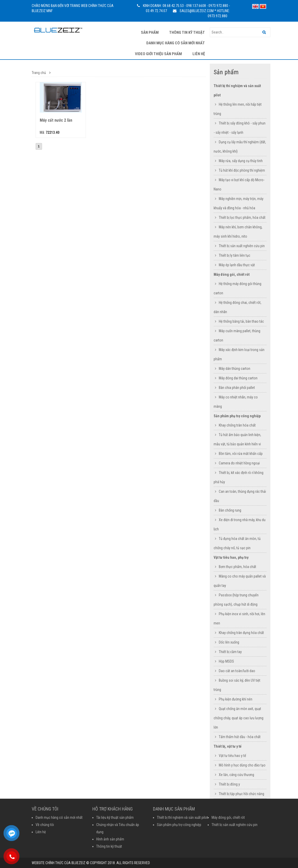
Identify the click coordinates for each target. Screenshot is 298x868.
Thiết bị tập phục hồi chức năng (241, 794)
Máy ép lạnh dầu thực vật (237, 265)
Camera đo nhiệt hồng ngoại (239, 463)
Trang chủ (39, 73)
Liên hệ (199, 54)
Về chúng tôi (45, 825)
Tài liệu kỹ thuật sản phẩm (115, 817)
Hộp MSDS (226, 661)
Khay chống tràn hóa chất (237, 425)
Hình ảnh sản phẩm (110, 839)
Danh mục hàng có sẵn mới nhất (176, 43)
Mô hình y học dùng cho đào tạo (242, 765)
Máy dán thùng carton (235, 369)
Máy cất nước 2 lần (56, 120)
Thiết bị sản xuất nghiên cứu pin (242, 246)
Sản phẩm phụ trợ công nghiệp (237, 416)
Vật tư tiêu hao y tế (232, 756)
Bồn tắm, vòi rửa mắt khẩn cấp (241, 454)
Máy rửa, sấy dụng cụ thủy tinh (241, 161)
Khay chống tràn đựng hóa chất (241, 633)
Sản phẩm (150, 32)
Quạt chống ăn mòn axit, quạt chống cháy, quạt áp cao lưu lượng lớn (239, 718)
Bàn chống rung (230, 510)
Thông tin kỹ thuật (187, 32)
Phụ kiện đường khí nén (236, 699)
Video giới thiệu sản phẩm (158, 54)
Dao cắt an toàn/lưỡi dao (237, 671)
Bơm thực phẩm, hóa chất (237, 567)
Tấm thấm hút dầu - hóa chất (240, 737)
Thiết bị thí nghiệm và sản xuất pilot (182, 817)
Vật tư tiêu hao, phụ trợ (231, 557)
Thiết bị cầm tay (230, 652)
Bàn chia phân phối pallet (237, 388)
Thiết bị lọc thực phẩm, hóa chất (242, 218)
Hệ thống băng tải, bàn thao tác (241, 321)
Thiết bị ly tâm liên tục (235, 255)
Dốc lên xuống (229, 642)
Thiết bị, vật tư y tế (228, 746)
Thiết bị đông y (229, 784)
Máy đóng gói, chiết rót (232, 274)
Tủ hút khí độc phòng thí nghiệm (242, 170)
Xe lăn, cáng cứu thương (236, 775)
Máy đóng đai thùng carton (238, 378)
